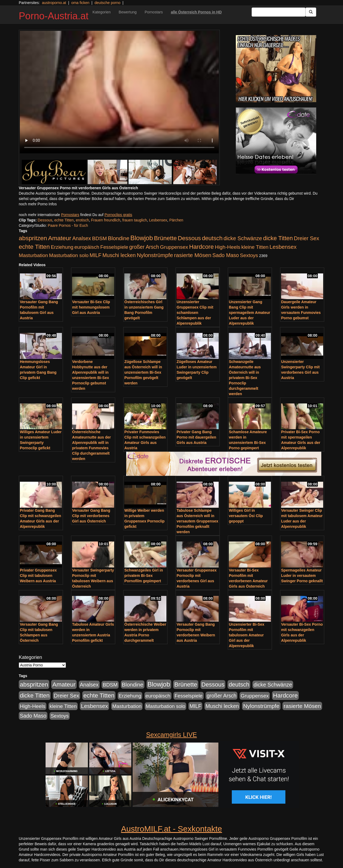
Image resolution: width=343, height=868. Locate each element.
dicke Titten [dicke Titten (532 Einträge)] (278, 238)
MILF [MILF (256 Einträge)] (95, 255)
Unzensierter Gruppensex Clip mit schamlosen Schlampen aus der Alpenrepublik (195, 313)
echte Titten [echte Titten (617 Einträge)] (34, 247)
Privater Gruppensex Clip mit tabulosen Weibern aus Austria (38, 576)
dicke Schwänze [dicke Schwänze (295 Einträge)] (243, 238)
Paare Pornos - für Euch (68, 225)
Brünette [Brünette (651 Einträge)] (165, 238)
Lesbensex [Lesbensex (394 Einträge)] (283, 247)
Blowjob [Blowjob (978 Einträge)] (142, 238)
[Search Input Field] (279, 12)
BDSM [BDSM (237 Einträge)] (99, 238)
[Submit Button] (311, 12)
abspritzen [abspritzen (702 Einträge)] (33, 238)
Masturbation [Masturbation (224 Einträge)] (33, 255)
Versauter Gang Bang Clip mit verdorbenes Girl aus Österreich (91, 516)
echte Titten (64, 220)
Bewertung (128, 12)
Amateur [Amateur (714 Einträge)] (59, 238)
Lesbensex (158, 220)
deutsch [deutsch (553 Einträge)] (212, 238)
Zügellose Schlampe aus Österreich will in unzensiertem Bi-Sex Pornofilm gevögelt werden (143, 372)
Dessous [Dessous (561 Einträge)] (189, 238)
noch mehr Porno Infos (38, 204)
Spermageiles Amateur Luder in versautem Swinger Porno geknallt (302, 576)
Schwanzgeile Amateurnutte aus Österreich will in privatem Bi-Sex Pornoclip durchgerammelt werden (245, 378)
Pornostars (154, 12)
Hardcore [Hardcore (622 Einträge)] (202, 247)
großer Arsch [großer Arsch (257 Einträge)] (144, 247)
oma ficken (80, 3)
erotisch (82, 220)
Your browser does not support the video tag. (119, 92)
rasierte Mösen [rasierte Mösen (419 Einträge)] (193, 255)
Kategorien (102, 12)
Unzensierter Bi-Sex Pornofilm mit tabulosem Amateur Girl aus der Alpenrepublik (247, 635)
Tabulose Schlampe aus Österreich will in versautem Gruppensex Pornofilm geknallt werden (197, 521)
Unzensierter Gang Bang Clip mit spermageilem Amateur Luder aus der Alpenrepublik (249, 313)
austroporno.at (54, 3)
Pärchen (176, 220)
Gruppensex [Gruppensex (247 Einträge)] (174, 247)
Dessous (45, 220)
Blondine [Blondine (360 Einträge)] (119, 238)
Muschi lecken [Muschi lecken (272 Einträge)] (119, 255)
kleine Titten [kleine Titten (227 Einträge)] (255, 247)
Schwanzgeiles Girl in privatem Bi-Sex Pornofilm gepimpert (144, 576)
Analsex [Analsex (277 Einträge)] (82, 238)
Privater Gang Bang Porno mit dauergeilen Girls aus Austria (196, 437)
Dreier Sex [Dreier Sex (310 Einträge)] (307, 238)
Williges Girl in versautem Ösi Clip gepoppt (246, 516)
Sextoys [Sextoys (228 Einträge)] (249, 255)
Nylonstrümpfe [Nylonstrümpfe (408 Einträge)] (155, 255)
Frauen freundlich (106, 220)
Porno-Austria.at (54, 16)
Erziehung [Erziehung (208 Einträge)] (62, 247)
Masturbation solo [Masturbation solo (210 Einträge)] (69, 255)
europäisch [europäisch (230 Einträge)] (87, 247)
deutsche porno (108, 3)
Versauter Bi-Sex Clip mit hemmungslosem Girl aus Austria (91, 307)
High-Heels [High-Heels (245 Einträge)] (228, 247)
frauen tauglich (135, 220)
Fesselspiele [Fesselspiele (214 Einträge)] (114, 247)
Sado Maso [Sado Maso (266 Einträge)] (226, 255)
